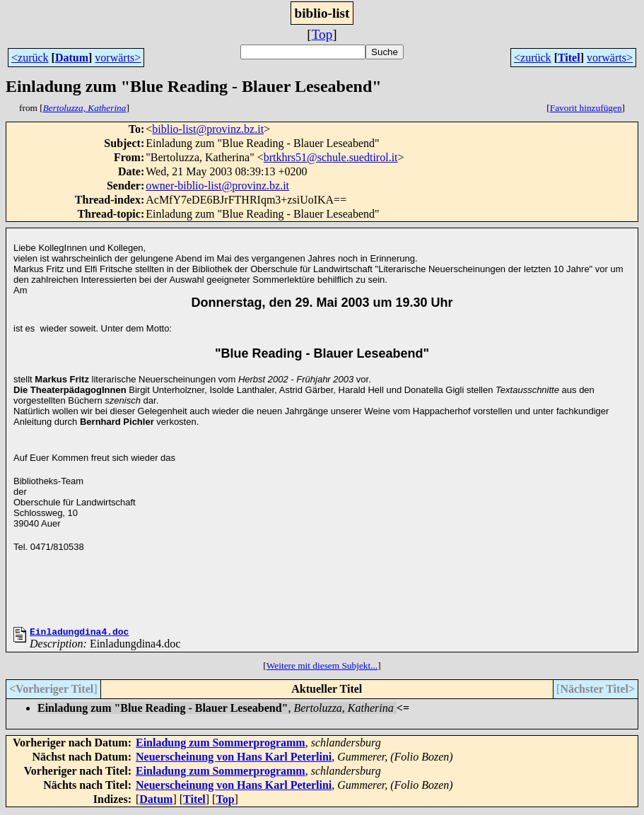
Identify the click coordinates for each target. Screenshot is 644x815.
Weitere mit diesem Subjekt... (322, 668)
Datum (72, 58)
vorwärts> (118, 58)
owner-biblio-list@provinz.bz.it (217, 186)
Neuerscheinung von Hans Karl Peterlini (234, 759)
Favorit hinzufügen (586, 108)
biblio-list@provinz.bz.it (208, 129)
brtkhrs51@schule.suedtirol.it (331, 157)
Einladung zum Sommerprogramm (221, 745)
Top (322, 34)
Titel (569, 58)
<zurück (30, 58)
